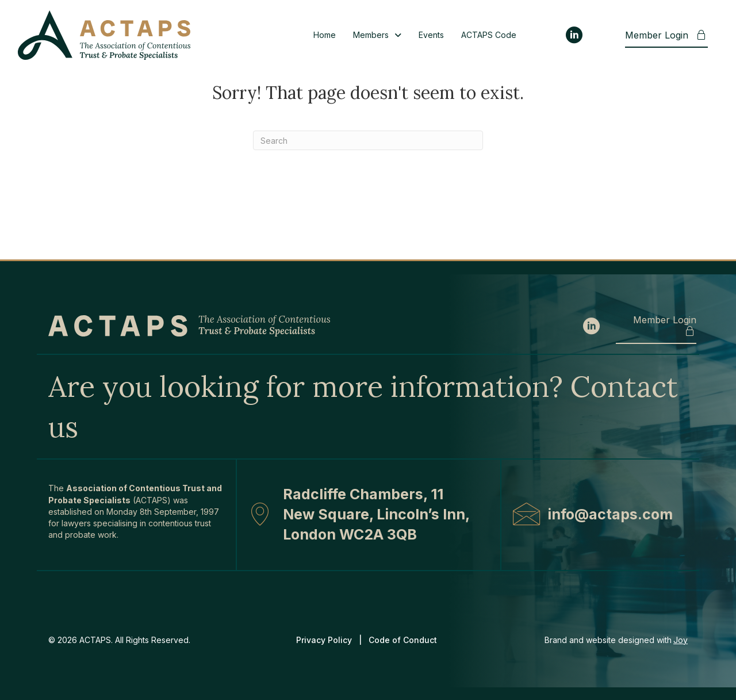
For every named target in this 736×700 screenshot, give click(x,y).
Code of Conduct (404, 640)
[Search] (368, 140)
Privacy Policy (324, 640)
